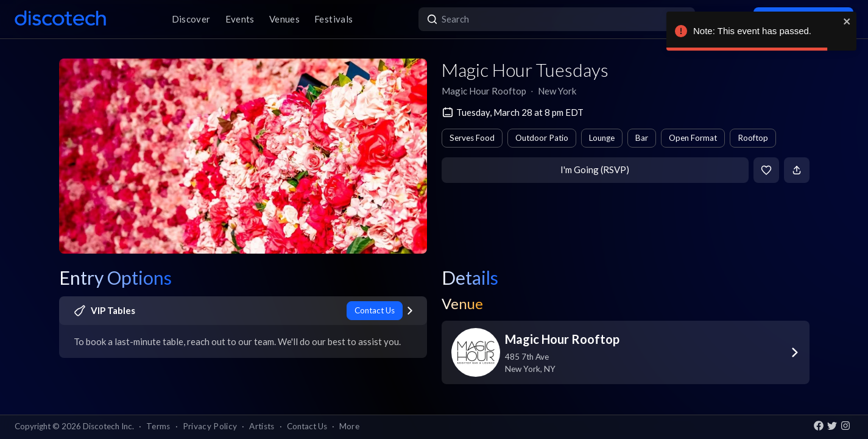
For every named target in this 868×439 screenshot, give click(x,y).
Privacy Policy (210, 426)
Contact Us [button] (307, 426)
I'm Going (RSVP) (595, 170)
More (349, 426)
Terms (158, 426)
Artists (262, 426)
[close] (847, 21)
